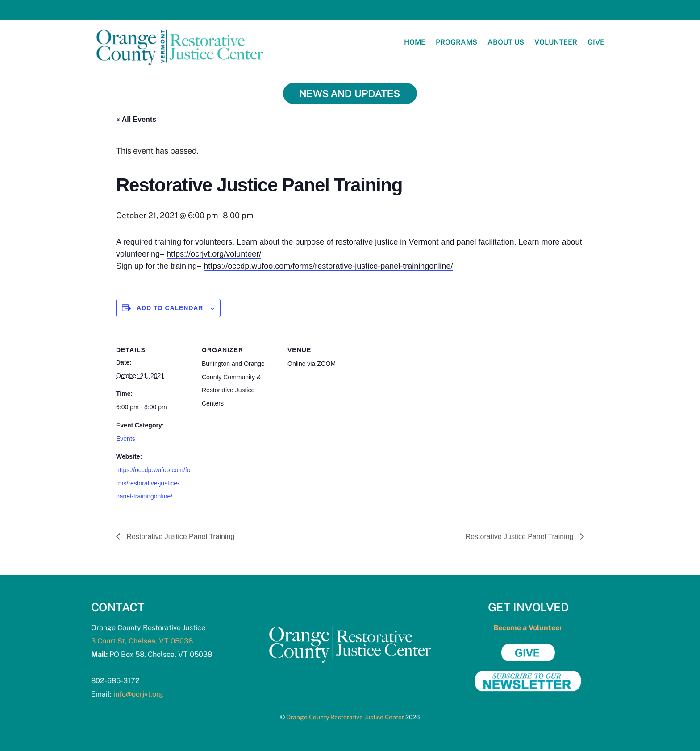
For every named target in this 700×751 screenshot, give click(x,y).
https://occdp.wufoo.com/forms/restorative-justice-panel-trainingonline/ (328, 266)
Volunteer (556, 42)
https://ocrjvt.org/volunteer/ (214, 254)
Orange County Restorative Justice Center (345, 717)
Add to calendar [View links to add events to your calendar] (170, 308)
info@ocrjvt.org (138, 694)
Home (415, 42)
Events (126, 439)
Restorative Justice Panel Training (179, 537)
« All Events (136, 119)
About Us (506, 42)
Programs (456, 42)
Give (596, 42)
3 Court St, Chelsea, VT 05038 (142, 641)
